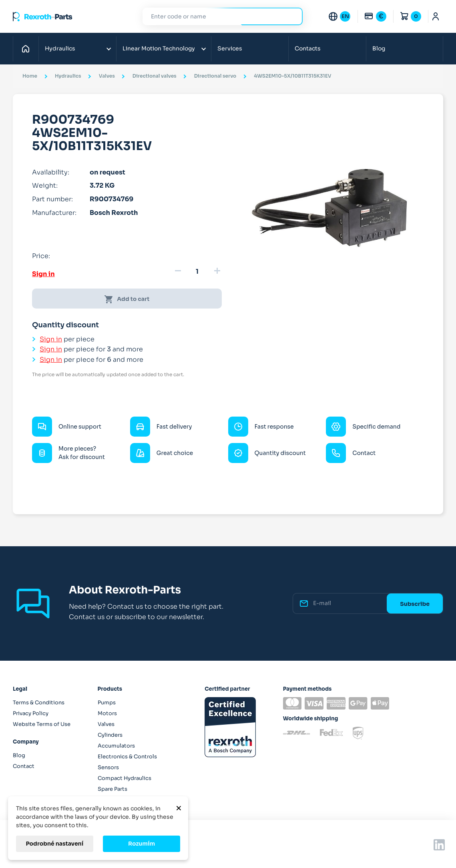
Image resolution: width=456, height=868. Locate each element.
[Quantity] (197, 272)
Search (292, 16)
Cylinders (110, 735)
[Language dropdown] (339, 16)
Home (28, 48)
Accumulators (116, 746)
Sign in (43, 274)
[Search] (217, 17)
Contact (24, 766)
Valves (106, 724)
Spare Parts (112, 789)
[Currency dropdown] (375, 16)
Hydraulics (60, 48)
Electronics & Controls (127, 757)
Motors (107, 713)
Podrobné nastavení (55, 844)
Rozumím (142, 844)
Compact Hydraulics (125, 778)
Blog (379, 48)
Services (230, 48)
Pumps (107, 703)
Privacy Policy (31, 713)
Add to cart (127, 299)
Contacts (308, 48)
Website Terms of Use (42, 724)
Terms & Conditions (39, 703)
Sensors (108, 767)
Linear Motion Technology (159, 48)
